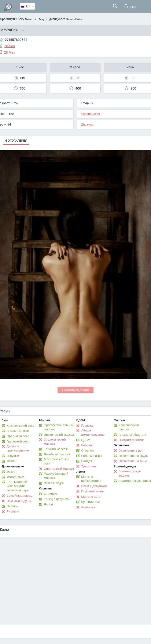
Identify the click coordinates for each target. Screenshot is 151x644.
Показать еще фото (75, 390)
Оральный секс (18, 436)
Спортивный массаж (59, 469)
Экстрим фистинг (131, 440)
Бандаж (87, 461)
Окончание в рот (131, 451)
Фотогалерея (16, 141)
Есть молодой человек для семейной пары (18, 486)
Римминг (13, 511)
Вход (130, 6)
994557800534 (16, 40)
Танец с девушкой (57, 499)
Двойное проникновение (18, 448)
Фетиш (12, 461)
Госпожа (87, 426)
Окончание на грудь (133, 456)
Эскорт (12, 472)
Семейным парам (20, 496)
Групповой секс (18, 441)
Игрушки (13, 456)
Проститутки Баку (12, 19)
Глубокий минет (93, 491)
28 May (40, 19)
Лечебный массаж (57, 454)
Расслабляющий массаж (56, 476)
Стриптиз (51, 494)
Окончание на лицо (133, 461)
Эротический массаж (59, 435)
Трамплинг (89, 466)
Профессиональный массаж (59, 427)
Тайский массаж (56, 449)
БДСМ (86, 440)
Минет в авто (91, 497)
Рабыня (87, 445)
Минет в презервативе (91, 479)
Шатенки (87, 124)
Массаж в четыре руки (57, 461)
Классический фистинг (129, 427)
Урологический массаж (55, 442)
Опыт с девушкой (94, 486)
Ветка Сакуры (54, 483)
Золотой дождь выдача (130, 473)
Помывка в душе (19, 501)
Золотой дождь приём (135, 481)
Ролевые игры (92, 456)
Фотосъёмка (16, 477)
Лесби (49, 504)
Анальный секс (18, 431)
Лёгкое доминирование (93, 433)
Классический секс (20, 426)
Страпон (87, 451)
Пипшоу (12, 506)
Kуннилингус (90, 502)
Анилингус (89, 507)
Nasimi (30, 19)
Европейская (90, 114)
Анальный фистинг (133, 435)
